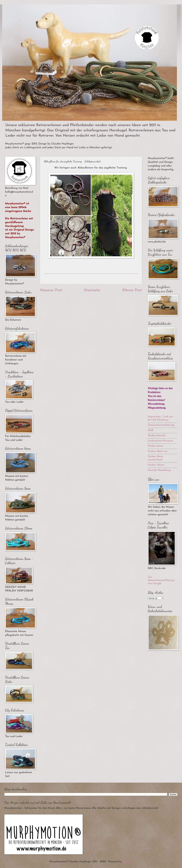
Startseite (92, 290)
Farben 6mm (155, 446)
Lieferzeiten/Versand (160, 441)
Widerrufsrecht (157, 436)
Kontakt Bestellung (159, 470)
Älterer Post (132, 290)
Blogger (128, 862)
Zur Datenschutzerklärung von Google (161, 580)
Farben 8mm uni (158, 451)
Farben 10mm (156, 465)
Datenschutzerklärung (161, 425)
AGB (151, 430)
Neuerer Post (51, 290)
